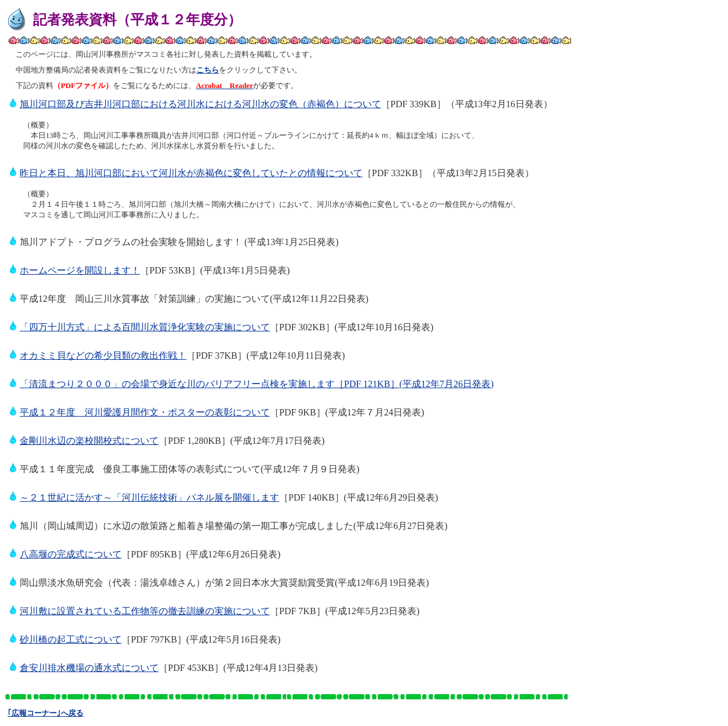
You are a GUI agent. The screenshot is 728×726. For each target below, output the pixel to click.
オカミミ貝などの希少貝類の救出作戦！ (103, 355)
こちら (208, 70)
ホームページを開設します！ (80, 270)
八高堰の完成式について (71, 554)
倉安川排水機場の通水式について (89, 668)
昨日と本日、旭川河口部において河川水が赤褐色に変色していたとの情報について (191, 173)
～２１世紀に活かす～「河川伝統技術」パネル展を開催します (149, 497)
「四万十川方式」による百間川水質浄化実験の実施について (145, 327)
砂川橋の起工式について (71, 639)
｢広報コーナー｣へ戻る (45, 713)
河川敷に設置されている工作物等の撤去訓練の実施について (145, 611)
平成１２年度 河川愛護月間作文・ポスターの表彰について (145, 412)
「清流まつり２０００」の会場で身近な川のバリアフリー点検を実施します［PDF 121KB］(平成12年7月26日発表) (257, 384)
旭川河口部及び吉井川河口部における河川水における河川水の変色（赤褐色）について (200, 104)
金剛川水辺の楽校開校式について (89, 441)
